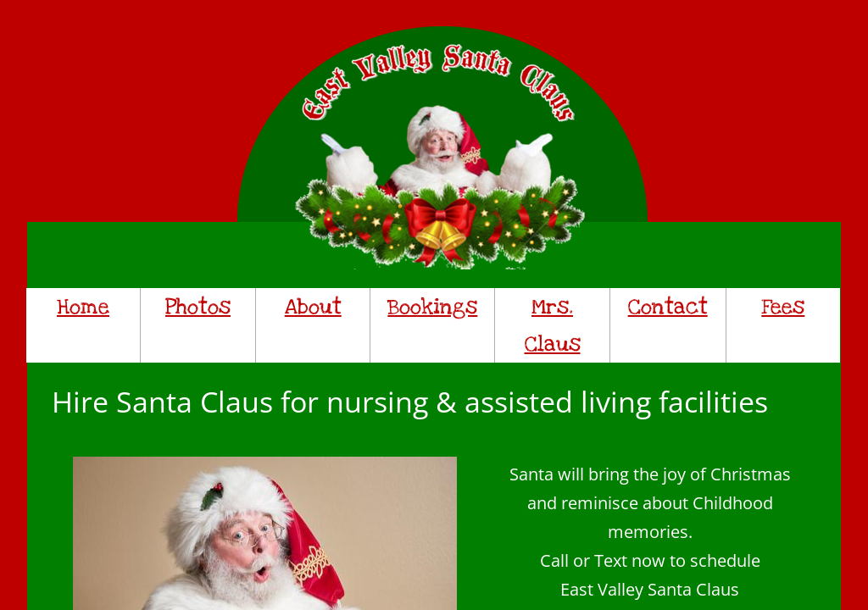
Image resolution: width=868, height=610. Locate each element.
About (313, 307)
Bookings (432, 307)
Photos (198, 307)
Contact (668, 307)
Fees (783, 307)
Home (83, 307)
